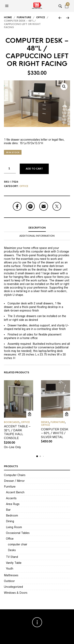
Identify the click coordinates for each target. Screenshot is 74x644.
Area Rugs (13, 504)
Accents (11, 498)
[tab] (37, 228)
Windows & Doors (16, 593)
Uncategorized (13, 587)
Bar (8, 510)
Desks (45, 422)
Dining (10, 521)
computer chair (18, 544)
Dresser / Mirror (14, 481)
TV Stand (12, 557)
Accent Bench (15, 492)
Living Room (14, 527)
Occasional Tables (18, 533)
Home (8, 17)
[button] (7, 6)
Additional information (37, 236)
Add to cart (34, 169)
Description (37, 228)
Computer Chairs (15, 475)
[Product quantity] (10, 169)
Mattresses (11, 575)
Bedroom (12, 515)
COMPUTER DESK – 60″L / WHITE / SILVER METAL (55, 433)
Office (41, 17)
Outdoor (9, 581)
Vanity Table (14, 563)
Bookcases (12, 422)
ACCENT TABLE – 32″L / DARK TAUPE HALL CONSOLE (17, 432)
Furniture (24, 17)
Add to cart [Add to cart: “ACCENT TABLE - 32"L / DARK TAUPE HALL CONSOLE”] (30, 414)
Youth (10, 569)
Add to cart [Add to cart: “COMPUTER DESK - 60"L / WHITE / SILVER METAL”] (67, 414)
